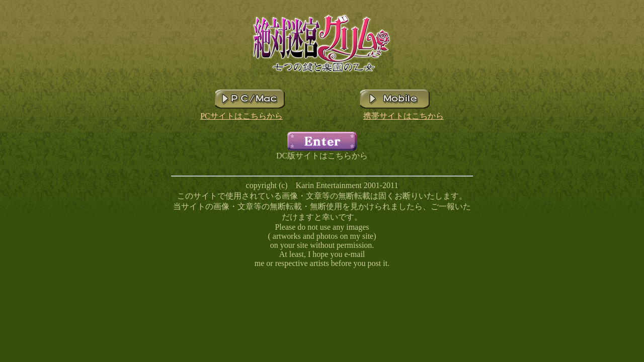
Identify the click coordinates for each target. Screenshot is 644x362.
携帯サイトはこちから (404, 116)
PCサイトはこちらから (242, 116)
